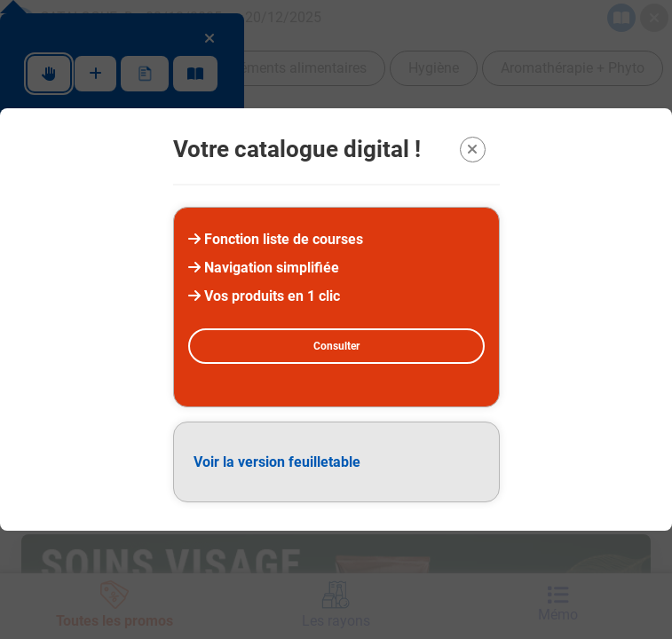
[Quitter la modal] (473, 150)
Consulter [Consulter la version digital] (336, 346)
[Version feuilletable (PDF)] (336, 462)
